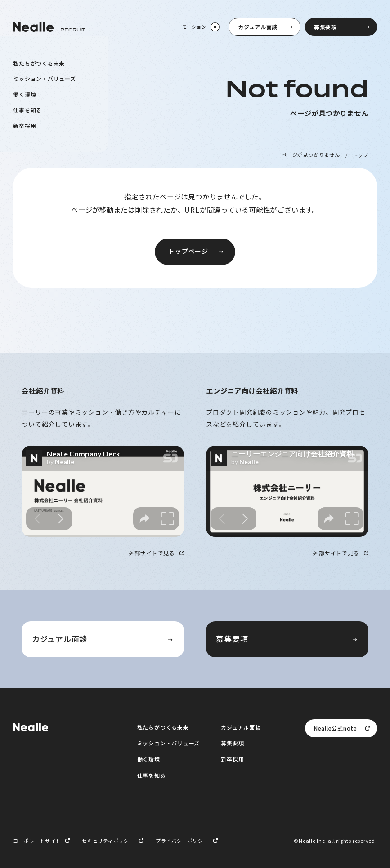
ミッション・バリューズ (45, 78)
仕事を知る (27, 109)
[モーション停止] (200, 27)
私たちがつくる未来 (39, 63)
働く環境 (25, 94)
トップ (360, 155)
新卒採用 (25, 125)
